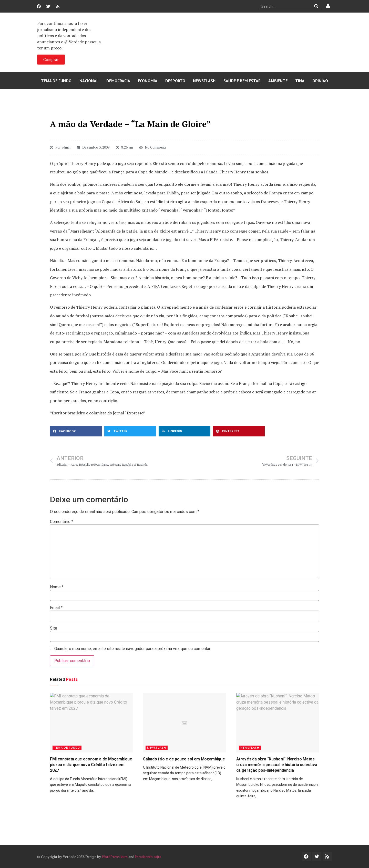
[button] (76, 431)
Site (54, 628)
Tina (300, 81)
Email (56, 608)
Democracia (118, 81)
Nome (57, 587)
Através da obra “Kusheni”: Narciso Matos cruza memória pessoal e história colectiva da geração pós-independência (277, 765)
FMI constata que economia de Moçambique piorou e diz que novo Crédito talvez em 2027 (91, 765)
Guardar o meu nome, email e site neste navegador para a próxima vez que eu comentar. (133, 649)
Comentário (62, 522)
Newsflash (204, 81)
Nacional (89, 81)
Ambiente (278, 81)
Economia (148, 81)
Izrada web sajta (148, 857)
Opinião (320, 81)
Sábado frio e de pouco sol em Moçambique (184, 759)
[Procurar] (316, 6)
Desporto (175, 81)
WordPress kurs (115, 857)
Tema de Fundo (56, 81)
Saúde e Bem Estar (242, 81)
